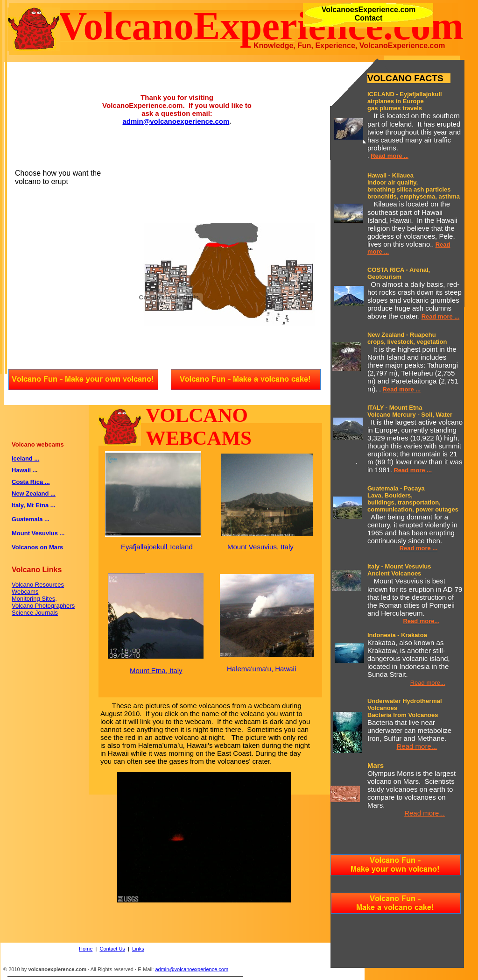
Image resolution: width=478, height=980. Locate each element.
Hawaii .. (24, 470)
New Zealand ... (34, 494)
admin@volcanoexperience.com (176, 121)
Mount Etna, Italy (156, 671)
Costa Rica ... (31, 482)
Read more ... (441, 316)
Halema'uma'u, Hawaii (261, 669)
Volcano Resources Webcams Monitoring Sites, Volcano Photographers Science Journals (43, 599)
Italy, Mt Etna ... (34, 505)
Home (86, 949)
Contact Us (112, 949)
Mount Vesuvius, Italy (260, 547)
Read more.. (420, 621)
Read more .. (389, 156)
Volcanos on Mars (37, 547)
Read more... (428, 683)
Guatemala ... (31, 519)
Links (138, 949)
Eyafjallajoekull (144, 547)
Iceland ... (25, 458)
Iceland (181, 547)
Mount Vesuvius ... (38, 533)
